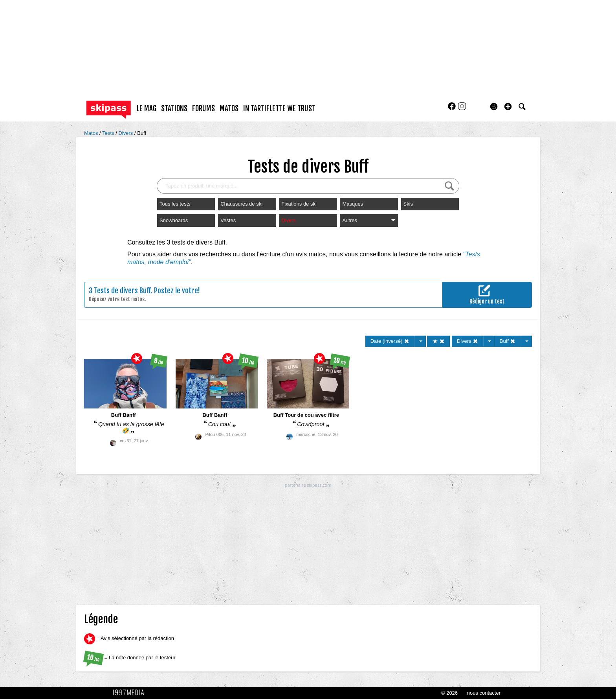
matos (229, 109)
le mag (147, 109)
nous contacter (484, 693)
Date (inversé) (390, 341)
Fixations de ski (299, 204)
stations (174, 109)
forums (203, 109)
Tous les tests (175, 204)
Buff (142, 133)
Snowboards (174, 220)
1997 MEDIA (131, 693)
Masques (353, 204)
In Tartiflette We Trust (279, 109)
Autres (369, 220)
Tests (109, 133)
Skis (408, 204)
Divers (126, 133)
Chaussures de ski (241, 204)
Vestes (228, 220)
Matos (92, 133)
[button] (508, 107)
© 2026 (449, 693)
